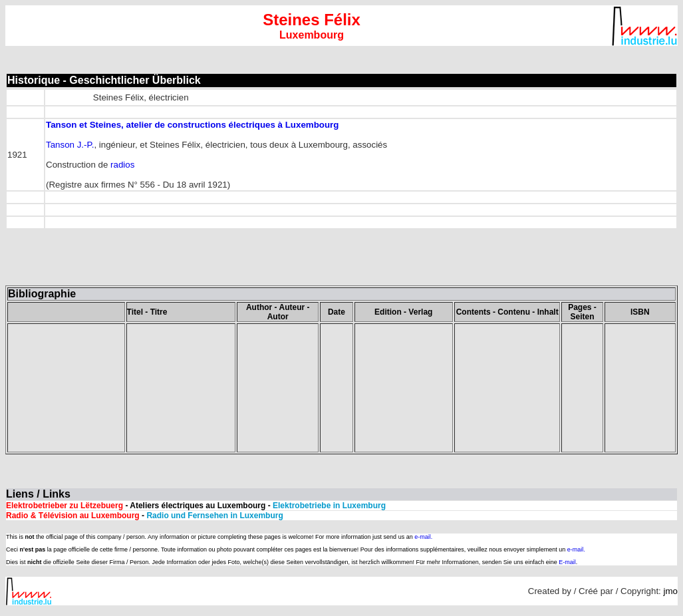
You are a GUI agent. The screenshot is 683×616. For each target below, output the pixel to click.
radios (122, 165)
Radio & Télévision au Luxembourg (73, 516)
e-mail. (423, 537)
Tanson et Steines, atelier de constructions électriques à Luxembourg (192, 125)
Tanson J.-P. (70, 145)
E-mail (567, 562)
